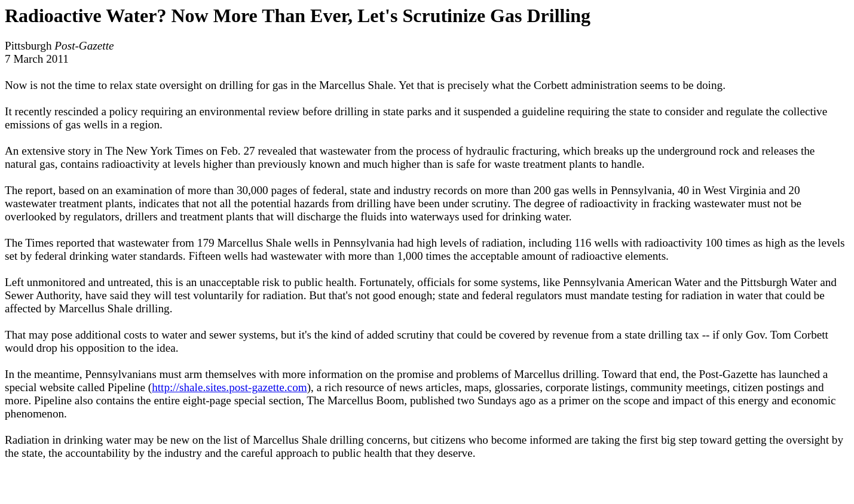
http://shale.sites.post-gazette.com (229, 387)
